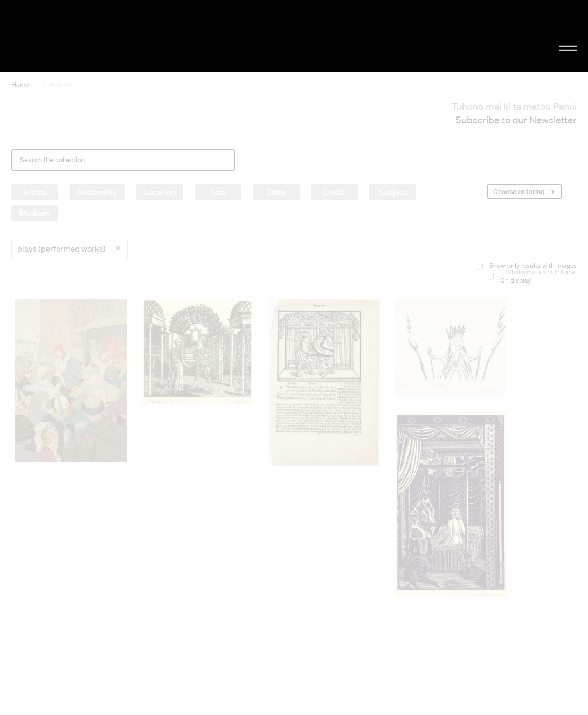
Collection (57, 84)
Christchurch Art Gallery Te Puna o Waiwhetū (99, 36)
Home (20, 84)
